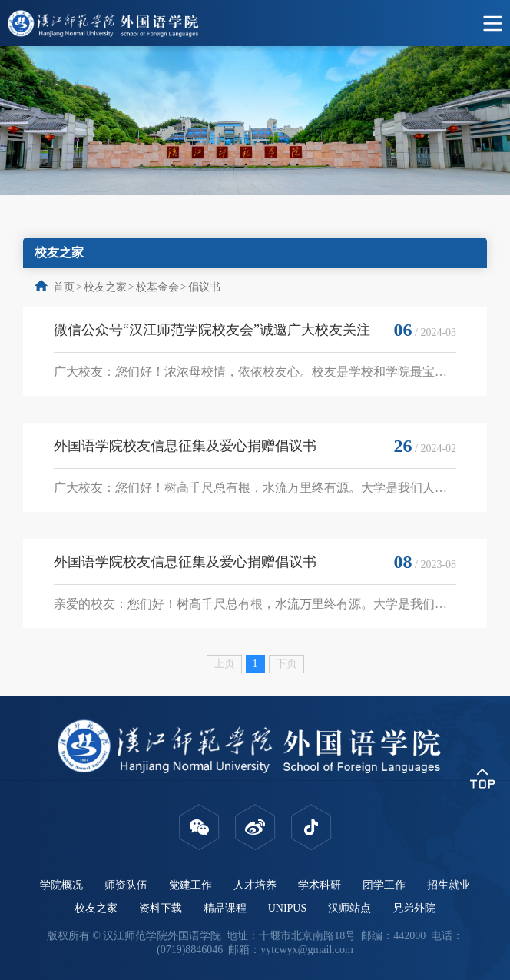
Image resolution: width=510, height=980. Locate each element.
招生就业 (449, 885)
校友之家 (105, 287)
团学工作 (384, 885)
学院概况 (61, 885)
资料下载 (161, 908)
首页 (64, 287)
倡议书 (204, 287)
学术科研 (320, 885)
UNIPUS (288, 908)
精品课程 (225, 908)
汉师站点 (349, 908)
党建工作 (190, 885)
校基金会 (157, 287)
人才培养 (255, 885)
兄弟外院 (414, 908)
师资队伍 (126, 885)
